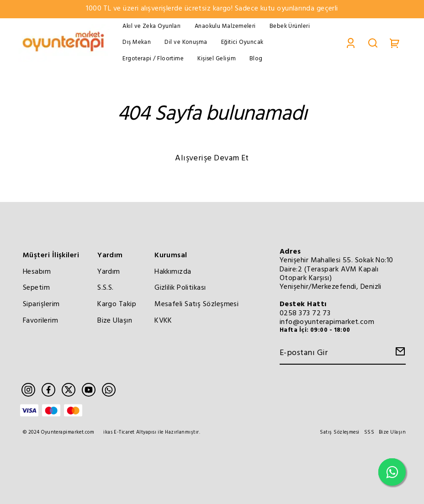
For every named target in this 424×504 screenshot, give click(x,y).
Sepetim (36, 288)
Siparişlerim (41, 304)
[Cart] (395, 43)
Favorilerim (40, 321)
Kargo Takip (117, 304)
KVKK (163, 321)
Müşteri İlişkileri (51, 255)
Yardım (110, 255)
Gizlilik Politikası (180, 288)
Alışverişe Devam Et (212, 159)
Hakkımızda (173, 272)
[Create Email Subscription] (399, 354)
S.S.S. (106, 288)
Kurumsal (171, 255)
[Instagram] (28, 390)
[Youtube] (89, 390)
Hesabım (37, 272)
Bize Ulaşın (115, 321)
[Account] (351, 43)
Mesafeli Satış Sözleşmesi (196, 304)
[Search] (373, 43)
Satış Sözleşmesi (339, 432)
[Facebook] (48, 390)
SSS (369, 432)
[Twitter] (69, 390)
